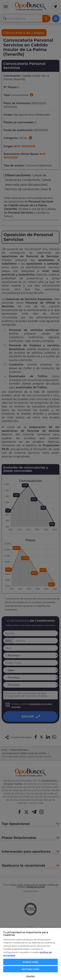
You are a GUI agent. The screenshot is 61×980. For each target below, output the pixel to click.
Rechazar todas (30, 969)
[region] (30, 954)
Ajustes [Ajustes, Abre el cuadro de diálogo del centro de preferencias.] (31, 976)
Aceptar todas (31, 962)
